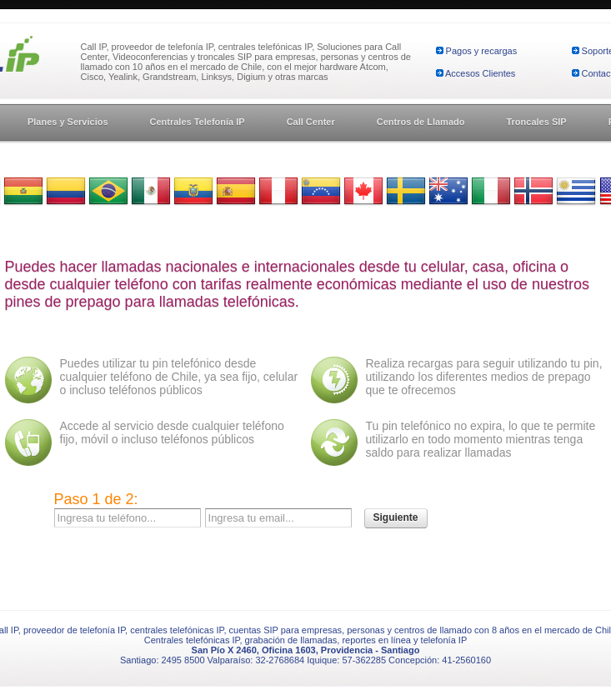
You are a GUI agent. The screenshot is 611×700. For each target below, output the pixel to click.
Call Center (311, 122)
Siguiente (396, 517)
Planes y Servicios (68, 122)
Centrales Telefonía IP (198, 122)
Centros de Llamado (421, 122)
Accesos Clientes (480, 73)
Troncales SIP (536, 122)
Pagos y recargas (482, 51)
